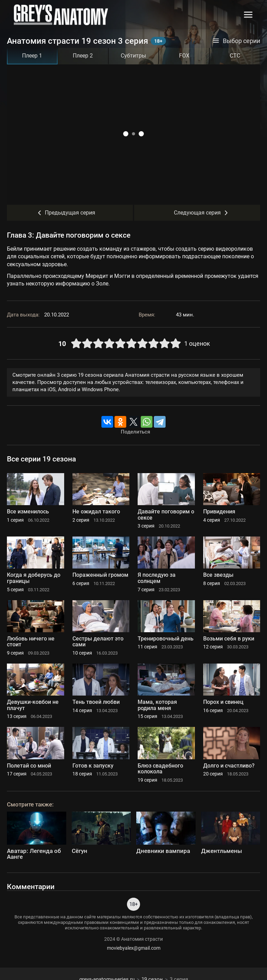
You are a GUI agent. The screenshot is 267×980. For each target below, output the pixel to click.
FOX (184, 56)
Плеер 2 (83, 56)
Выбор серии (236, 41)
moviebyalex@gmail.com (134, 948)
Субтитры (133, 56)
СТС (235, 56)
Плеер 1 (32, 56)
